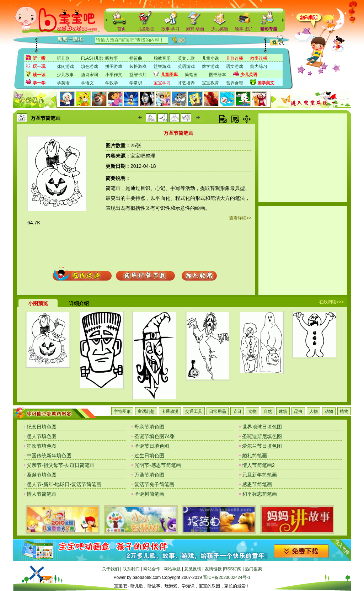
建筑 (283, 411)
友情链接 (213, 569)
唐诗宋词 (90, 75)
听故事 (112, 58)
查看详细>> (240, 218)
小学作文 (114, 75)
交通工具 (194, 411)
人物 (314, 411)
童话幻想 (146, 411)
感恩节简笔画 (257, 484)
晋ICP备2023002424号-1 (227, 577)
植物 (344, 411)
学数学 (112, 83)
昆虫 (298, 411)
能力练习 (259, 66)
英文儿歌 (186, 58)
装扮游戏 (138, 66)
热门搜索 (253, 569)
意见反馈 (193, 569)
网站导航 (172, 569)
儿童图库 (169, 75)
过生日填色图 (149, 456)
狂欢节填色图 (42, 446)
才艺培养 (186, 83)
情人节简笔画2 (258, 465)
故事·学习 (170, 29)
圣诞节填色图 (42, 475)
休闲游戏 (65, 66)
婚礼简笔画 (255, 456)
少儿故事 (65, 75)
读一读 (39, 75)
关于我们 (111, 569)
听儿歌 (63, 58)
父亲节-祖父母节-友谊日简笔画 (61, 465)
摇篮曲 (136, 58)
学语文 (87, 83)
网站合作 (152, 569)
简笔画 (191, 75)
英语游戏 (186, 66)
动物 (329, 411)
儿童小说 (210, 58)
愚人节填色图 (42, 436)
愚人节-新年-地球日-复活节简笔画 (64, 484)
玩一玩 (39, 66)
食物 (252, 411)
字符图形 (122, 411)
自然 (268, 411)
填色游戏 (90, 66)
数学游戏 (210, 66)
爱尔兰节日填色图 (262, 446)
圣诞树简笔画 (149, 494)
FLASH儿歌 (92, 58)
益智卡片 (138, 75)
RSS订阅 (233, 569)
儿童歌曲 (146, 29)
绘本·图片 (244, 29)
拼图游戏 (114, 66)
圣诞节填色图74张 (155, 436)
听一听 (39, 58)
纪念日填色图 (42, 427)
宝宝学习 (162, 83)
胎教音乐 (162, 58)
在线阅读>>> (331, 302)
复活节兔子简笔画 (154, 484)
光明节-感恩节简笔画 (158, 465)
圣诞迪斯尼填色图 (262, 436)
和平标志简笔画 (259, 494)
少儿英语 (220, 29)
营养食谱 (235, 83)
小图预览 (38, 303)
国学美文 (266, 83)
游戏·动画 (195, 29)
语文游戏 (235, 66)
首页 (122, 29)
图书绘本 (218, 75)
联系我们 (131, 569)
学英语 (63, 83)
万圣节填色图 (149, 475)
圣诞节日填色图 (152, 446)
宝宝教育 (210, 83)
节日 (237, 411)
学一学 (39, 83)
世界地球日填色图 (262, 427)
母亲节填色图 (149, 427)
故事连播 (259, 58)
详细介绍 (79, 303)
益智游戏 (162, 66)
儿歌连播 (235, 58)
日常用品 (218, 411)
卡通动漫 (170, 411)
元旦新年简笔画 (259, 475)
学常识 (136, 83)
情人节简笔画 (42, 494)
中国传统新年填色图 (49, 456)
